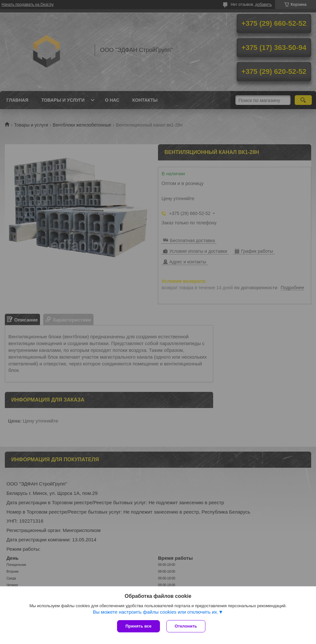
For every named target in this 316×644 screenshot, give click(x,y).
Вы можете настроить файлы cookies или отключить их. (156, 612)
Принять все (138, 626)
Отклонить (186, 626)
